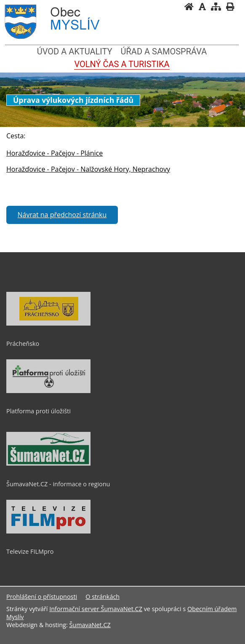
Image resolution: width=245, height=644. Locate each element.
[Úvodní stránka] (189, 7)
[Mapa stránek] (216, 7)
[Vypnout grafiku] (202, 7)
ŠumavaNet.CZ (90, 625)
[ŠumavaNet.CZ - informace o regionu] (48, 463)
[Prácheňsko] (48, 323)
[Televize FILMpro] (48, 531)
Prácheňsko (23, 344)
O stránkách (103, 597)
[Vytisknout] (230, 7)
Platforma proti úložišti (39, 411)
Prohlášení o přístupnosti (42, 597)
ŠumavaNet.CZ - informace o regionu (58, 484)
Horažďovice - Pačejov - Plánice (55, 153)
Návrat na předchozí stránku (62, 215)
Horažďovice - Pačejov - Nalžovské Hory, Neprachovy (88, 169)
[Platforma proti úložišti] (48, 391)
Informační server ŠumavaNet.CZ (96, 609)
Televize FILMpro (30, 551)
